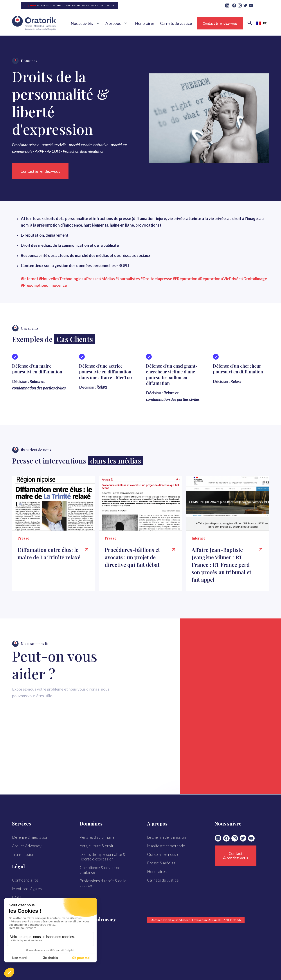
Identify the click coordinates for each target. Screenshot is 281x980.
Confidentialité (25, 880)
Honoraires (145, 23)
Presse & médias (161, 863)
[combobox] (262, 23)
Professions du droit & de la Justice (103, 883)
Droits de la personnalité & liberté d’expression (103, 857)
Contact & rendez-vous (220, 23)
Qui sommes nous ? (163, 854)
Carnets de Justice (176, 23)
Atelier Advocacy (27, 846)
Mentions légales (27, 889)
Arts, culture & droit (97, 846)
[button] (86, 23)
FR (262, 23)
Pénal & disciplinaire (97, 837)
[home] (38, 23)
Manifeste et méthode (166, 846)
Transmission (23, 854)
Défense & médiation (30, 837)
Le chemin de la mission (167, 837)
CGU (16, 897)
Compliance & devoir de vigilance (100, 870)
